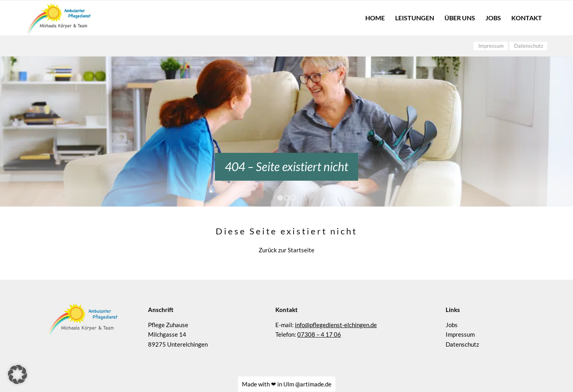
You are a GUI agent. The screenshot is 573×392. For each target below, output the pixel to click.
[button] (18, 374)
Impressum (460, 318)
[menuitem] (375, 18)
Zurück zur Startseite (286, 234)
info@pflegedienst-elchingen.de (336, 308)
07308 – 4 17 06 (319, 318)
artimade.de (316, 368)
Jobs (452, 308)
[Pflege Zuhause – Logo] (59, 18)
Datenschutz (462, 328)
